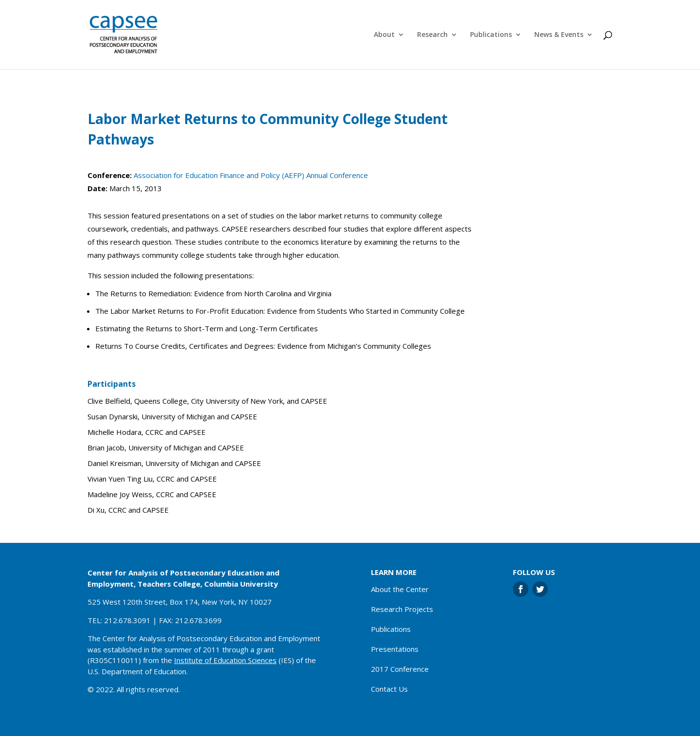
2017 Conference (400, 669)
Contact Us (389, 689)
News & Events (559, 35)
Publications (491, 35)
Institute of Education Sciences (225, 660)
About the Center (400, 589)
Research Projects (402, 609)
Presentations (395, 649)
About (384, 35)
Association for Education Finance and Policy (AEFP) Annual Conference (251, 175)
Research (432, 35)
